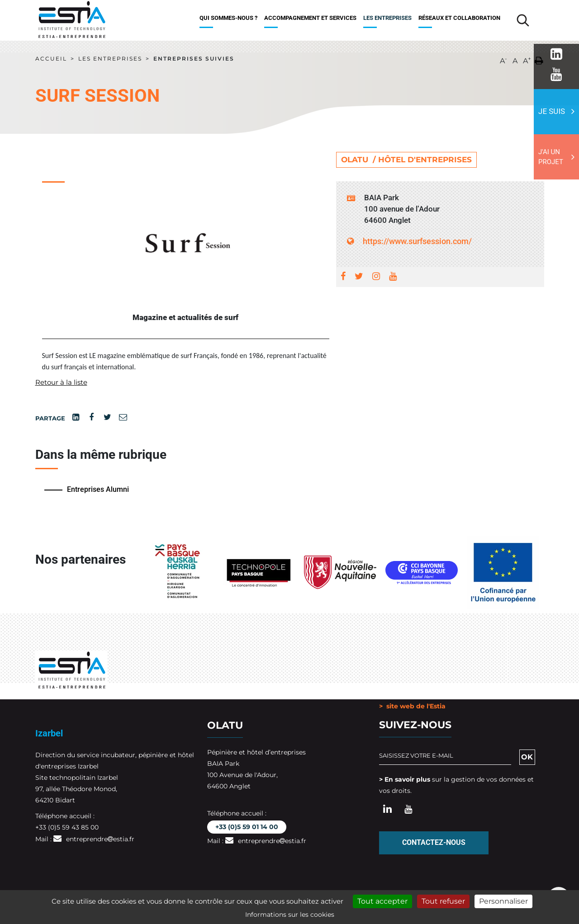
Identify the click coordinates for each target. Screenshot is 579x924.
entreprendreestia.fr (100, 839)
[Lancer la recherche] (523, 20)
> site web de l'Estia (412, 706)
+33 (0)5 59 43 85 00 (67, 827)
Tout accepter (382, 901)
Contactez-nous (434, 842)
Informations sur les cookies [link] (290, 915)
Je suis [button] (552, 111)
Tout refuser (443, 901)
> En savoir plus (405, 779)
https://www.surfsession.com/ (409, 241)
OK (527, 757)
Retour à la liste (63, 382)
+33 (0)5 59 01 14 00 (247, 826)
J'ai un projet (551, 157)
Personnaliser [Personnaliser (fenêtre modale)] (503, 901)
